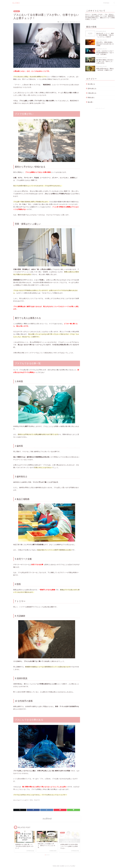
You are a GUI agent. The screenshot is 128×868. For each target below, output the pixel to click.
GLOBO (16, 3)
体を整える (91, 84)
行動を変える (92, 93)
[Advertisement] (100, 123)
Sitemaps (106, 3)
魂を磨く (91, 102)
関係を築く (17, 11)
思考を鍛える (92, 89)
